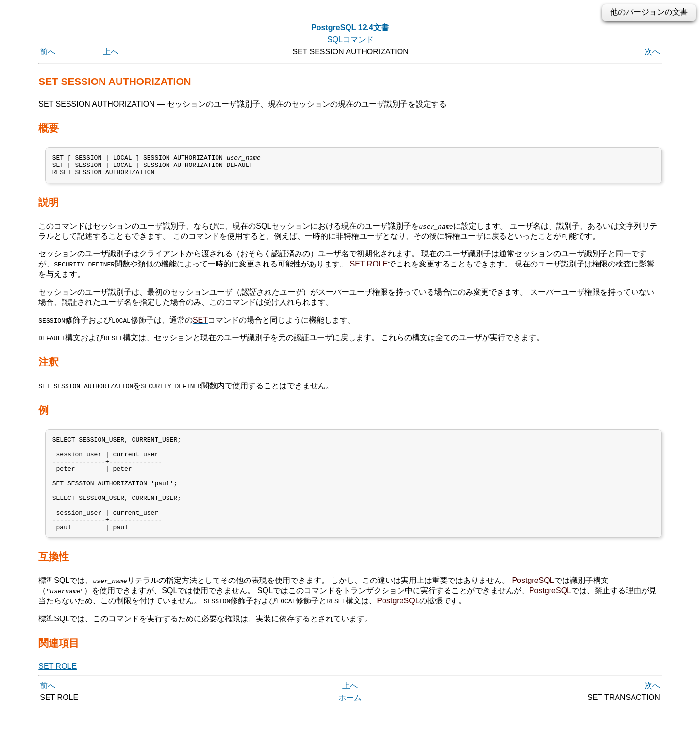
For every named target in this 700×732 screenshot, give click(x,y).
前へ (48, 52)
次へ (652, 52)
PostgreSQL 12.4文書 (350, 27)
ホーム (350, 721)
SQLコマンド (350, 40)
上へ (111, 52)
